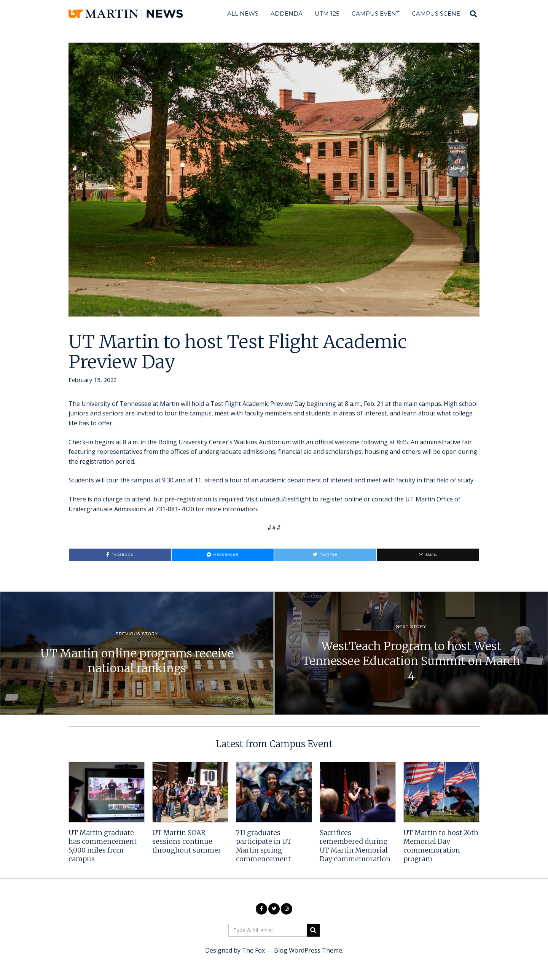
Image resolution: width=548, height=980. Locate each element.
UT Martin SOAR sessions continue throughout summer (187, 842)
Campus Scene (436, 14)
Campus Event (376, 14)
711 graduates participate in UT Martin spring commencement (264, 846)
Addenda (287, 14)
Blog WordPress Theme (308, 950)
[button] (313, 930)
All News (243, 14)
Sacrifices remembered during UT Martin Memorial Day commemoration (355, 846)
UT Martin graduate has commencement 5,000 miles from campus (103, 846)
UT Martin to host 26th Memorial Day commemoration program (441, 846)
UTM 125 (327, 14)
